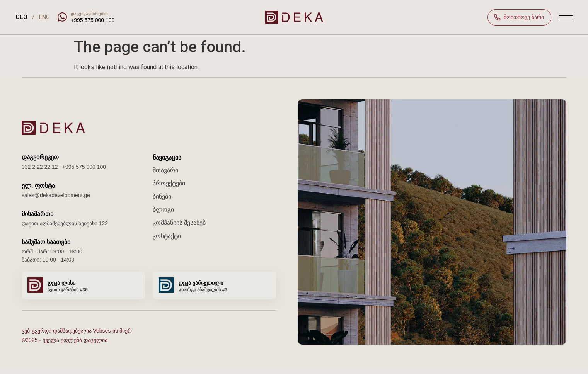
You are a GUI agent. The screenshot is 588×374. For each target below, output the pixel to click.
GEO (21, 17)
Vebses (102, 331)
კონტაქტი (167, 236)
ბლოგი (163, 210)
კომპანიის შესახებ (179, 223)
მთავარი (165, 170)
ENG (44, 17)
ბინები (162, 196)
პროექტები (169, 183)
